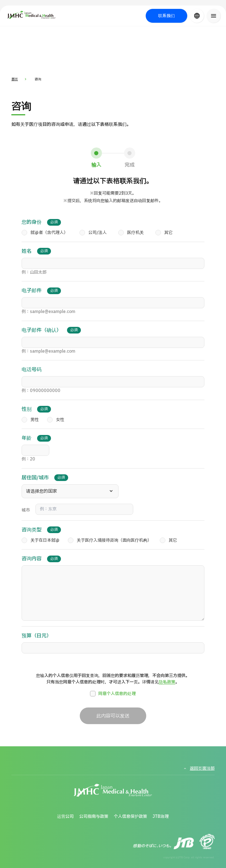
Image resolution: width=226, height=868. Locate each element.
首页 (15, 79)
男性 (30, 420)
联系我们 (166, 16)
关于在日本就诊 (41, 541)
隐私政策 (167, 682)
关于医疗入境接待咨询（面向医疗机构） (110, 541)
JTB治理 (161, 817)
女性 (56, 420)
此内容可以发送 (113, 716)
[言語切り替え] (197, 16)
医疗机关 (131, 233)
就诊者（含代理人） (45, 233)
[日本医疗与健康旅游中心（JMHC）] (38, 15)
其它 (164, 233)
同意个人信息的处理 (113, 694)
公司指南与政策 (94, 817)
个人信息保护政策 (130, 817)
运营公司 (65, 817)
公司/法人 (93, 233)
